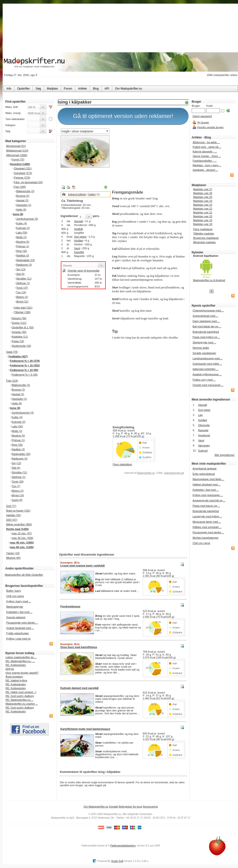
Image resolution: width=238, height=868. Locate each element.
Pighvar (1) (23, 246)
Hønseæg (204, 445)
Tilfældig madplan (204, 234)
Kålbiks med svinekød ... (207, 527)
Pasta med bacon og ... (206, 506)
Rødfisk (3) (23, 256)
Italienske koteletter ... (206, 369)
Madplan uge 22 (203, 209)
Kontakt (114, 807)
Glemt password (202, 116)
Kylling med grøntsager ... (208, 495)
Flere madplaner (203, 229)
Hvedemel (204, 435)
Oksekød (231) (23, 168)
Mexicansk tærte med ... (207, 522)
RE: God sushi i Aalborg (20, 696)
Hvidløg (79, 241)
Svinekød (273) (23, 173)
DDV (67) (12, 520)
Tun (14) (21, 292)
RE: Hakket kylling (16, 680)
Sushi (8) (17, 500)
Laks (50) (17, 426)
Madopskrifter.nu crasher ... (22, 704)
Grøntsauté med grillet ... (207, 364)
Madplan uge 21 (203, 212)
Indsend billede (77, 194)
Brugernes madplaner (206, 238)
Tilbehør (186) (22, 312)
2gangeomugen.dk (174, 473)
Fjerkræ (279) (22, 178)
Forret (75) (18, 159)
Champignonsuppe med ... (208, 310)
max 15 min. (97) (22, 533)
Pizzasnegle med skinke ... (22, 623)
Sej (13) (21, 269)
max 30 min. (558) (23, 538)
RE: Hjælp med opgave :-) (21, 692)
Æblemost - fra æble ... (206, 142)
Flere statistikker (122, 464)
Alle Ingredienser (225, 455)
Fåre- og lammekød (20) (28, 182)
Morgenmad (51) (16, 146)
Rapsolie (203, 430)
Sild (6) (20, 274)
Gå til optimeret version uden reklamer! (123, 116)
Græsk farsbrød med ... (20, 628)
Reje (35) (17, 445)
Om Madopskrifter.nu (96, 807)
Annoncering (150, 807)
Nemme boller (201, 348)
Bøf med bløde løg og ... (207, 326)
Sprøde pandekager (204, 353)
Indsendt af (139, 473)
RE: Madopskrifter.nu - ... (20, 661)
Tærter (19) (13, 553)
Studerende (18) (22, 346)
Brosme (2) (23, 196)
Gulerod (203, 451)
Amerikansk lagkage (204, 468)
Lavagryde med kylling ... (207, 516)
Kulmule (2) (23, 228)
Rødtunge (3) (24, 265)
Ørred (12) (22, 302)
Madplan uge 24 (203, 201)
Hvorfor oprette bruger (210, 127)
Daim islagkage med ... (206, 321)
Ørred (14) (18, 495)
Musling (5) (18, 436)
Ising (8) (18, 214)
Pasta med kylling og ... (206, 337)
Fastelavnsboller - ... (205, 161)
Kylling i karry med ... (19, 601)
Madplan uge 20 (203, 216)
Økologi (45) (13, 558)
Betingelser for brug (130, 807)
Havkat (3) (22, 200)
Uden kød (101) (23, 308)
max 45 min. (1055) (22, 543)
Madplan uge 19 (203, 220)
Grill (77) (11, 506)
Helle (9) (21, 210)
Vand (77, 248)
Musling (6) (23, 242)
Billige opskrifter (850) (19, 524)
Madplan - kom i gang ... (207, 165)
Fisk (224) (12, 381)
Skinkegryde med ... (204, 342)
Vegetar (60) (19, 332)
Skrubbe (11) (24, 279)
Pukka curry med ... (204, 380)
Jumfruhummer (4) (23, 413)
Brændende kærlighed (206, 332)
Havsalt (79, 221)
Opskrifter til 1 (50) (23, 327)
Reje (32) (22, 251)
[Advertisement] (149, 158)
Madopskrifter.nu (146, 473)
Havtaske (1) (24, 205)
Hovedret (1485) (20, 164)
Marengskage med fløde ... (208, 479)
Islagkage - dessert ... (205, 170)
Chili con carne (15, 596)
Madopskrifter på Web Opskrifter (24, 575)
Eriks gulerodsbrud (204, 474)
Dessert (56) (19, 318)
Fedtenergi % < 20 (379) (25, 361)
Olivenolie (204, 425)
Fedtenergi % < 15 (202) (25, 365)
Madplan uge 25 (203, 197)
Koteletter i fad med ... (19, 612)
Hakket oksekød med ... (206, 484)
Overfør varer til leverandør (84, 271)
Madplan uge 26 (203, 193)
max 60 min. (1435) (22, 547)
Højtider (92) (13, 515)
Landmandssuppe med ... (208, 358)
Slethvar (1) (23, 283)
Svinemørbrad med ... (206, 316)
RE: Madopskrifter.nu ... (20, 700)
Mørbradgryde (15, 607)
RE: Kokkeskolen (16, 665)
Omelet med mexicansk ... (208, 385)
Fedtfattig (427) (18, 356)
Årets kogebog (14, 677)
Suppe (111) (19, 323)
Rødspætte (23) (26, 260)
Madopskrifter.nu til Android (209, 280)
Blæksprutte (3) (25, 191)
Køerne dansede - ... (205, 151)
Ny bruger (203, 122)
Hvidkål (79, 229)
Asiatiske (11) (20, 337)
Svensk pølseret (16, 617)
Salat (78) (12, 352)
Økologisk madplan (205, 242)
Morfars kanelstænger (205, 538)
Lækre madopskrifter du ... (21, 657)
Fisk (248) (20, 187)
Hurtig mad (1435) (17, 529)
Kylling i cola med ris (18, 639)
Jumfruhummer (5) (27, 219)
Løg (200, 415)
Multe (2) (21, 237)
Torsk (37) (22, 288)
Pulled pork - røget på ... (207, 147)
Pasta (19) (18, 341)
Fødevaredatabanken (123, 845)
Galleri (92, 194)
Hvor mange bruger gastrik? (22, 673)
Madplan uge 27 (203, 189)
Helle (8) (17, 403)
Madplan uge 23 (203, 205)
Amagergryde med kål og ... (209, 500)
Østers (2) (22, 297)
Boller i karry (14, 591)
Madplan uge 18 (203, 224)
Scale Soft (117, 861)
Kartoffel (79, 252)
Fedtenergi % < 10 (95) (24, 370)
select (108, 131)
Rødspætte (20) (21, 454)
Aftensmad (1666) (17, 155)
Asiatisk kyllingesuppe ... (207, 374)
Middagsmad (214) (17, 151)
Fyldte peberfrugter (18, 633)
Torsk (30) (18, 482)
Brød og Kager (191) (18, 511)
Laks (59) (22, 233)
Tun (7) (16, 486)
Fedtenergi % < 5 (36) (25, 375)
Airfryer (10, 669)
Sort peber (80, 237)
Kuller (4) (22, 223)
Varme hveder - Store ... (207, 156)
